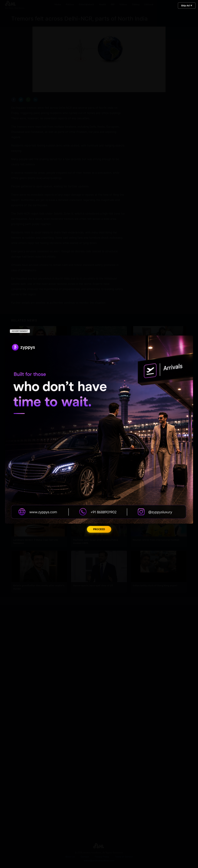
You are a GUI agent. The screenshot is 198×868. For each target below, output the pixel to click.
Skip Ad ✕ (187, 5)
